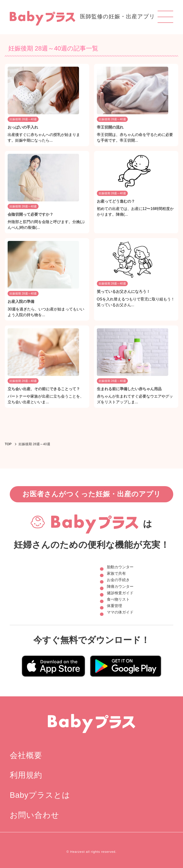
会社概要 (26, 755)
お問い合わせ (35, 815)
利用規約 (26, 775)
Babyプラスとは (40, 795)
